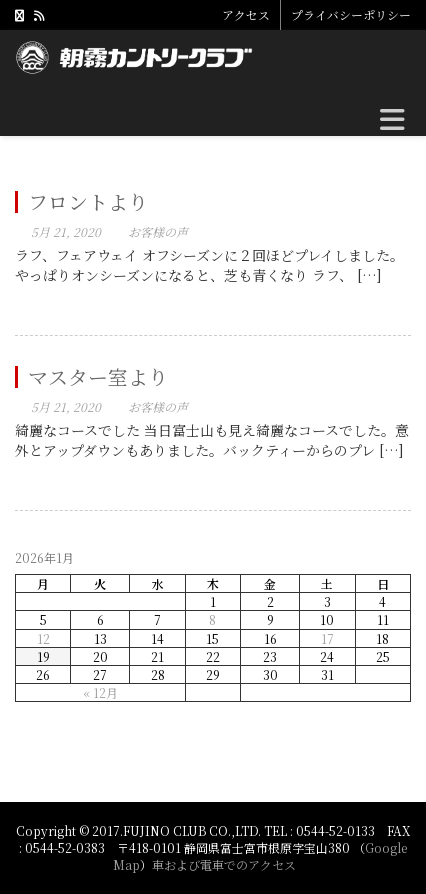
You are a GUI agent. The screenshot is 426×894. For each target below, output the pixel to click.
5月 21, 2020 (66, 231)
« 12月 (100, 692)
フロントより (88, 201)
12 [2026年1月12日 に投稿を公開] (43, 638)
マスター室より (98, 376)
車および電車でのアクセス (224, 864)
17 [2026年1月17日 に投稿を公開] (327, 638)
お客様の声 (158, 231)
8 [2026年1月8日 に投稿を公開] (212, 619)
